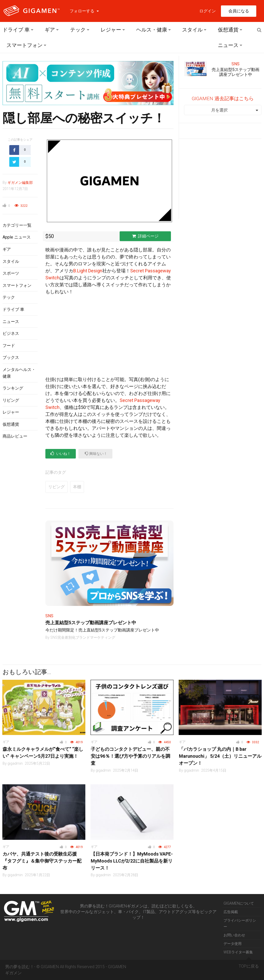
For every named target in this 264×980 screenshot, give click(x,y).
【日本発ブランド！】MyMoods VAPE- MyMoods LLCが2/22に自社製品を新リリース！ (132, 861)
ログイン (208, 11)
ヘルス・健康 (152, 30)
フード (9, 346)
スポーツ (11, 273)
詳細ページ (145, 236)
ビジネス (11, 333)
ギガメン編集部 (20, 183)
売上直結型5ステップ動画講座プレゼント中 (91, 623)
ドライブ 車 (16, 30)
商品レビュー (15, 436)
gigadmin (15, 763)
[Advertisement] (20, 527)
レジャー (111, 30)
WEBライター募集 (238, 952)
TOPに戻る (249, 964)
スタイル (192, 30)
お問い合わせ (234, 935)
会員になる (239, 11)
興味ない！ (96, 453)
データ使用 (233, 944)
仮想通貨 (228, 30)
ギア (50, 30)
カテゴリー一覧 (17, 225)
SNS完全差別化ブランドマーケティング (83, 637)
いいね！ (61, 453)
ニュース (228, 45)
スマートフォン (24, 45)
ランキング (13, 388)
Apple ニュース (17, 237)
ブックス (11, 357)
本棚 (77, 487)
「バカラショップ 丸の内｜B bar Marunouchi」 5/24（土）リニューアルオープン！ (220, 756)
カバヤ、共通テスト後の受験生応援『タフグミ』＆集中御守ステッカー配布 (42, 861)
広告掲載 (231, 912)
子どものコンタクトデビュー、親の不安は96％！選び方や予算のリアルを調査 (130, 756)
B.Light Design (88, 271)
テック (78, 30)
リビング (11, 400)
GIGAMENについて (239, 903)
